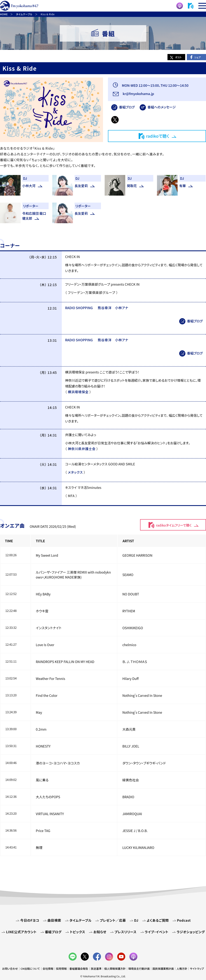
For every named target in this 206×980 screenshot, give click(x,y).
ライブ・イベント (157, 932)
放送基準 (96, 969)
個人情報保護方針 (115, 969)
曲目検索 (54, 920)
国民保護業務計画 (163, 969)
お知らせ (100, 932)
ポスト (178, 57)
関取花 (132, 186)
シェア (198, 57)
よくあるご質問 (158, 920)
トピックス (77, 932)
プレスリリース (125, 932)
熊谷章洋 (105, 308)
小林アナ (122, 308)
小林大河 (29, 186)
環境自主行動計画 (139, 969)
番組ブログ (127, 107)
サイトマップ (197, 969)
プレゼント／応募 (113, 920)
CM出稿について (30, 969)
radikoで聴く (158, 136)
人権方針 (182, 969)
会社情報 (48, 969)
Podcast (184, 920)
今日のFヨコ (30, 920)
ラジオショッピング (191, 932)
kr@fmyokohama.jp (138, 94)
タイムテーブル (80, 920)
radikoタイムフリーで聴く (174, 525)
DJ (136, 920)
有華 (183, 186)
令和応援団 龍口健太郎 (34, 216)
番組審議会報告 (79, 969)
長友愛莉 (81, 186)
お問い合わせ (10, 969)
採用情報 (61, 969)
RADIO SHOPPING (79, 308)
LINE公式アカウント (21, 932)
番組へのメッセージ (162, 107)
